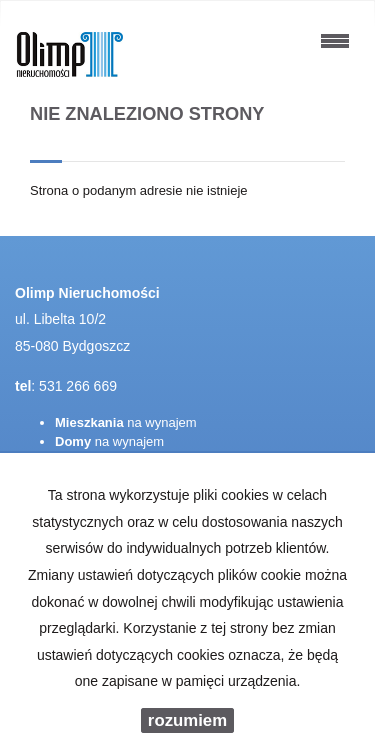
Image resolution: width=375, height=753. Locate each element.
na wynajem (126, 422)
